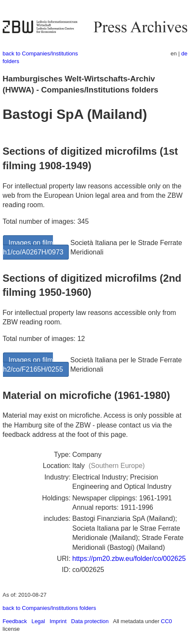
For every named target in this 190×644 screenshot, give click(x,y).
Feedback (15, 621)
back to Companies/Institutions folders (49, 608)
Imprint (58, 621)
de (184, 53)
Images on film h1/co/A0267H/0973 (33, 247)
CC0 (167, 621)
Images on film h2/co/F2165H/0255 (33, 365)
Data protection (90, 621)
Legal (38, 621)
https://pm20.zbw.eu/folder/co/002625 (129, 559)
